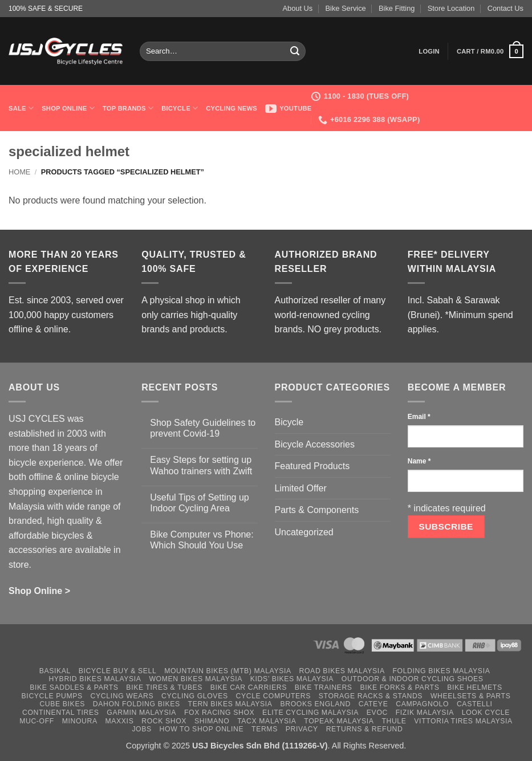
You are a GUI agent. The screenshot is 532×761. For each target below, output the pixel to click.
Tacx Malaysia (267, 721)
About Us (298, 8)
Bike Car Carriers (249, 687)
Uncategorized (304, 532)
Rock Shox (164, 721)
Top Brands (128, 108)
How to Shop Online (202, 729)
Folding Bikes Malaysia (441, 671)
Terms (265, 729)
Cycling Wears (122, 696)
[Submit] (295, 51)
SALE (21, 108)
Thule (394, 721)
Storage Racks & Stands (371, 696)
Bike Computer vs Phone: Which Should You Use (202, 540)
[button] (429, 51)
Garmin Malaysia (141, 713)
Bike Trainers (324, 687)
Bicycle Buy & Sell (118, 671)
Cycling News (232, 108)
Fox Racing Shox (219, 713)
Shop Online (68, 108)
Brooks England (315, 704)
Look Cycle (486, 713)
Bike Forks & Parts (399, 687)
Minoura (80, 721)
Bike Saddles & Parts (74, 687)
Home (19, 172)
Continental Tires (61, 713)
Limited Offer (301, 488)
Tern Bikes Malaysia (230, 704)
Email (419, 417)
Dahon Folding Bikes (137, 704)
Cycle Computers (273, 696)
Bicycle (180, 108)
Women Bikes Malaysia (196, 679)
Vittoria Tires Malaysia (463, 721)
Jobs (141, 729)
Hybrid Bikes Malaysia (95, 679)
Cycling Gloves (195, 696)
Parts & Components (317, 510)
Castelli (475, 704)
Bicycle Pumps (52, 696)
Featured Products (312, 466)
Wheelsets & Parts (470, 696)
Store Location (451, 8)
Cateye (373, 704)
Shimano (212, 721)
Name (419, 461)
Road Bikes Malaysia (342, 671)
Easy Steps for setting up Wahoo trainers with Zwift (201, 465)
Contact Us (505, 8)
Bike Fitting (397, 8)
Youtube (289, 108)
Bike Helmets (474, 687)
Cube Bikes (62, 704)
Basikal (55, 671)
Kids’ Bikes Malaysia (292, 679)
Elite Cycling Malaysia (310, 713)
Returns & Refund (365, 729)
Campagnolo (422, 704)
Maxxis (120, 721)
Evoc (377, 713)
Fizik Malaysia (425, 713)
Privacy (302, 729)
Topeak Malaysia (339, 721)
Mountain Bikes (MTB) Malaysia (228, 671)
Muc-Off (37, 721)
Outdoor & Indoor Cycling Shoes (413, 679)
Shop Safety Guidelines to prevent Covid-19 (203, 428)
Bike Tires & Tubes (164, 687)
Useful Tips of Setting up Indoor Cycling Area (199, 503)
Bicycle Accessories (315, 444)
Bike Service (346, 8)
